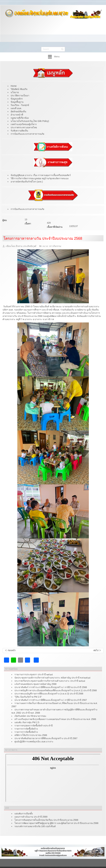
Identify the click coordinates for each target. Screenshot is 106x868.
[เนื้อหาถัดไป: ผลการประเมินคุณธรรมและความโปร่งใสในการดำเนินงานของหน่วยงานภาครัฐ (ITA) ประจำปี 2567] (97, 651)
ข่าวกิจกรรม (55, 246)
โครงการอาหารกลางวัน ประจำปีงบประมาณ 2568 (43, 238)
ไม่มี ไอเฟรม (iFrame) (53, 778)
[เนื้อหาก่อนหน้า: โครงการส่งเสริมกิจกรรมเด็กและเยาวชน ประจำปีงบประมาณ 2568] (10, 651)
